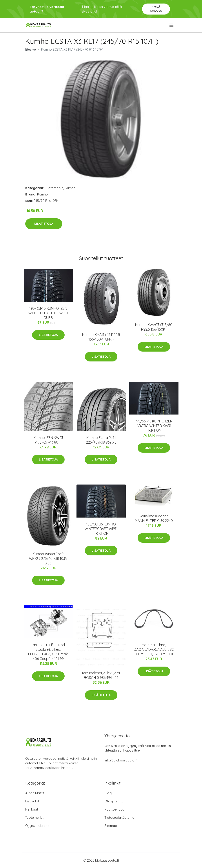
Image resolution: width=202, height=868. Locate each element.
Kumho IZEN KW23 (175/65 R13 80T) (48, 440)
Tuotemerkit (54, 188)
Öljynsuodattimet (38, 826)
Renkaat (32, 809)
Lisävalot (32, 801)
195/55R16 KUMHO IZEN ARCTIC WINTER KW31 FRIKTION (154, 426)
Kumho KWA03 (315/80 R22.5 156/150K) (154, 327)
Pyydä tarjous (156, 9)
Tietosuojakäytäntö (119, 817)
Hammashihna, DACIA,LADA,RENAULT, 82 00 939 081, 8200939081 (154, 649)
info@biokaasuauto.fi (121, 760)
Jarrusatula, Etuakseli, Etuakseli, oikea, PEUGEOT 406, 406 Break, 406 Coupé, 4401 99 (48, 652)
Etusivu (31, 49)
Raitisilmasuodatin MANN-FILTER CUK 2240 (154, 518)
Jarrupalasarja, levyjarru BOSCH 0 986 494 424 (101, 675)
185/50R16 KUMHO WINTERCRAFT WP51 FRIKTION (101, 529)
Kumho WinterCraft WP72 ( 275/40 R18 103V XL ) (48, 558)
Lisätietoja (44, 224)
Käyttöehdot (114, 809)
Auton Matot (35, 793)
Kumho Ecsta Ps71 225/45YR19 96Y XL (101, 440)
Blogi (108, 793)
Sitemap (111, 826)
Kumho (70, 188)
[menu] (172, 25)
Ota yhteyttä (114, 801)
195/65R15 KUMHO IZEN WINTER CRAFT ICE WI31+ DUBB (48, 313)
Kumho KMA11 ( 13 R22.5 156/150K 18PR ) (101, 337)
